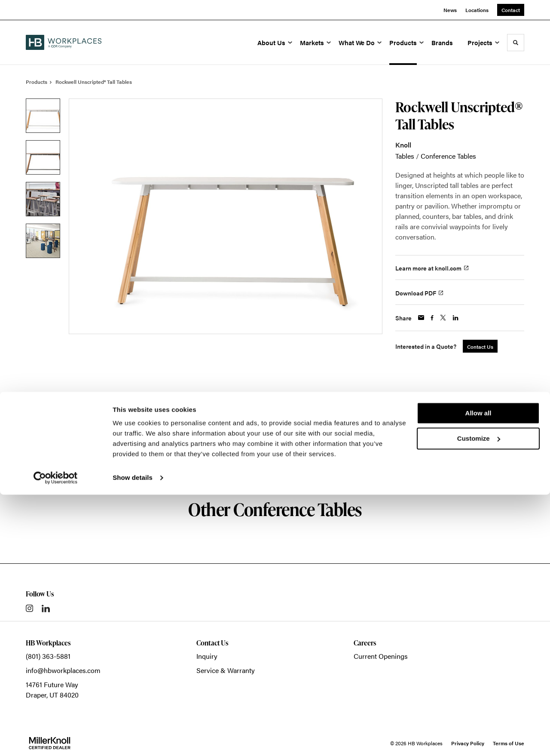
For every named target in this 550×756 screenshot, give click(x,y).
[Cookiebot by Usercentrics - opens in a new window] (56, 739)
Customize (479, 699)
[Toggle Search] (516, 43)
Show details (133, 739)
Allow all (478, 675)
